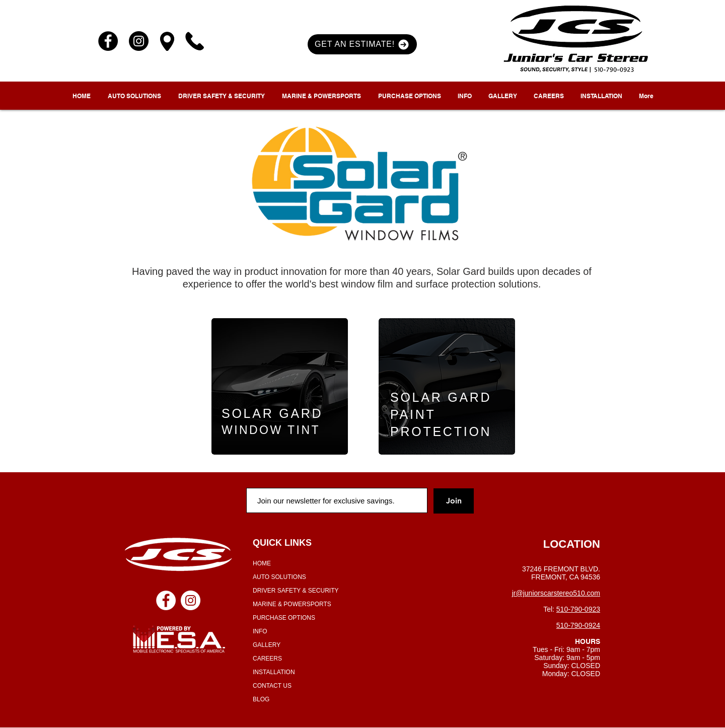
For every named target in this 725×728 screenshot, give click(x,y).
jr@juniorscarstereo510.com (556, 593)
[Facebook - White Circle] (166, 600)
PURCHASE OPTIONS (284, 618)
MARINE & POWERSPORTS (292, 604)
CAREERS (267, 659)
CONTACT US (272, 686)
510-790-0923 (578, 609)
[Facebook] (108, 41)
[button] (362, 44)
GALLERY (267, 645)
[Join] (454, 501)
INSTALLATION (274, 672)
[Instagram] (139, 41)
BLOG (261, 699)
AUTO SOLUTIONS (279, 577)
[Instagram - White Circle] (191, 600)
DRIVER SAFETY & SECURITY (296, 591)
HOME (262, 563)
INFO (260, 631)
